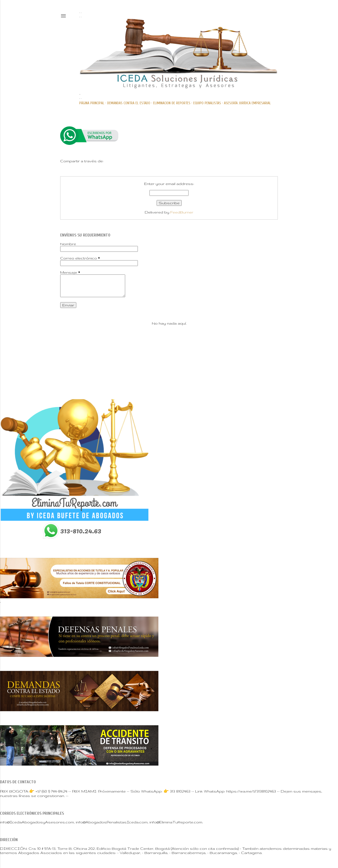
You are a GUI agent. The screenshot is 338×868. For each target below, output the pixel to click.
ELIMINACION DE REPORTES (172, 103)
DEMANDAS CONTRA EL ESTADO (129, 103)
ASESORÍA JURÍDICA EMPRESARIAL (247, 103)
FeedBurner (182, 212)
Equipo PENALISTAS (207, 103)
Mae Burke (186, 370)
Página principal (92, 103)
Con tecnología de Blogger (169, 359)
